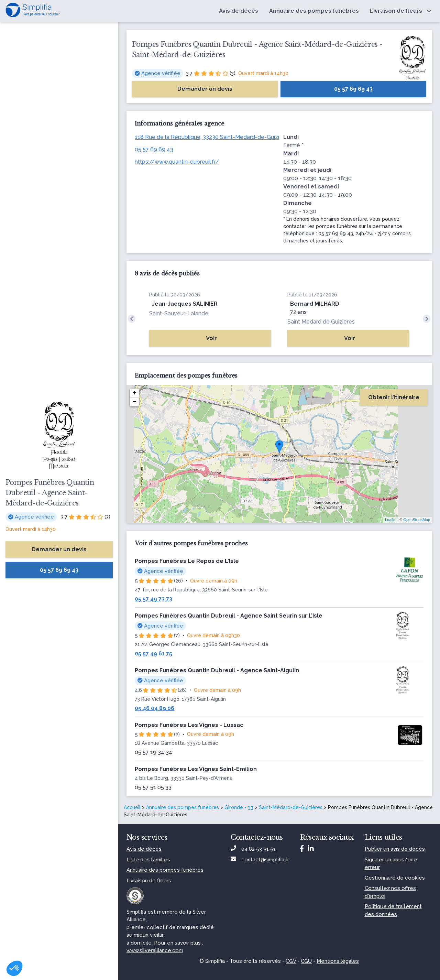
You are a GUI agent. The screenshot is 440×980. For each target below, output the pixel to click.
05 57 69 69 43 (154, 149)
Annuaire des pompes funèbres (183, 807)
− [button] (135, 402)
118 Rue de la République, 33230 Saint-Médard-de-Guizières (213, 137)
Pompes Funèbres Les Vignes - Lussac (189, 725)
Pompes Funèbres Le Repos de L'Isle (187, 561)
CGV (291, 961)
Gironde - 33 (239, 807)
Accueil (132, 807)
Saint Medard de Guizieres (321, 322)
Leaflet (391, 520)
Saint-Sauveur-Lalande (179, 313)
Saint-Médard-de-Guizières (291, 807)
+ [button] (135, 393)
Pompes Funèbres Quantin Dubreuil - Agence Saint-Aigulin (217, 670)
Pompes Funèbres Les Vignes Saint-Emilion (196, 769)
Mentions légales (338, 961)
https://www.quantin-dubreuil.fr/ (177, 162)
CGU (306, 961)
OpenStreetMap (417, 520)
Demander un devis (59, 549)
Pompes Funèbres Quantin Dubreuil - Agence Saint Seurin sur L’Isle (229, 616)
